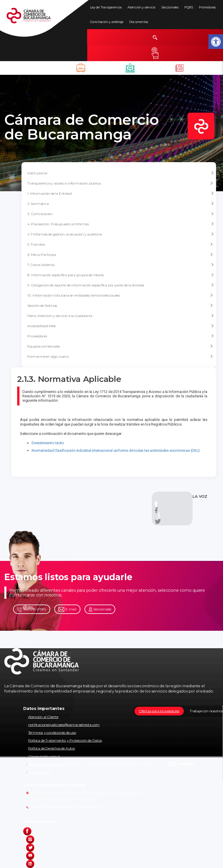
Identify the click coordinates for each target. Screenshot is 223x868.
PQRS (189, 7)
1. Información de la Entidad (121, 194)
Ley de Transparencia (106, 7)
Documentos (139, 22)
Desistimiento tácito (48, 443)
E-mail (67, 609)
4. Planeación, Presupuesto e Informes (121, 224)
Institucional (121, 173)
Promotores (207, 7)
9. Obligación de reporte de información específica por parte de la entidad (121, 285)
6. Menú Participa (120, 255)
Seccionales (170, 7)
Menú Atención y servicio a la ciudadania (121, 316)
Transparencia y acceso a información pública (120, 183)
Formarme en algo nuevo (120, 356)
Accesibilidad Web (121, 326)
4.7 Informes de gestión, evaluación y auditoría (121, 234)
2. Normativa (121, 204)
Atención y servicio (141, 7)
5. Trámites (120, 244)
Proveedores (121, 336)
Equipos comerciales (120, 346)
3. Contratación (121, 214)
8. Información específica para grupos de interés (121, 275)
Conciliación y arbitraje (107, 22)
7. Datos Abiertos (121, 265)
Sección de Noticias (120, 305)
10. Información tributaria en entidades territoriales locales (120, 295)
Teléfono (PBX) (32, 609)
